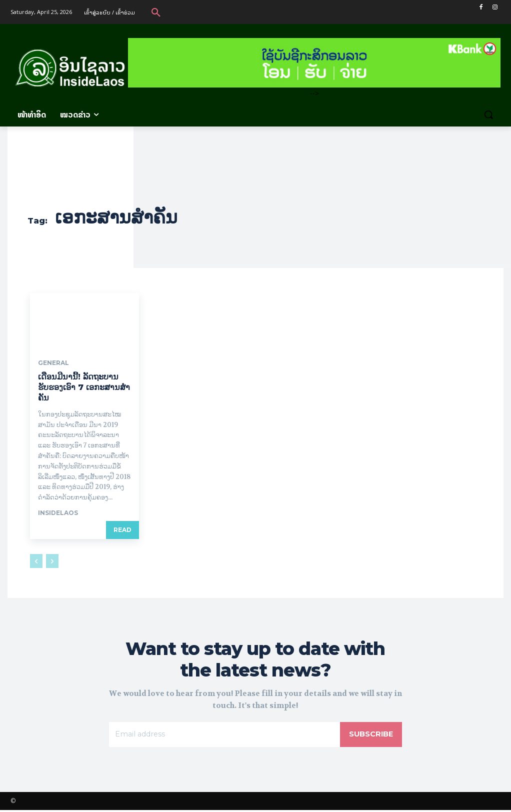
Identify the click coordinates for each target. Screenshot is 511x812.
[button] (156, 12)
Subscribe (369, 735)
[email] (222, 735)
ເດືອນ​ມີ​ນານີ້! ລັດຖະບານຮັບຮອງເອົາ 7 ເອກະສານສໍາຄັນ (84, 387)
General (53, 363)
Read (122, 530)
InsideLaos (58, 513)
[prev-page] (36, 561)
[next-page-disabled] (52, 561)
